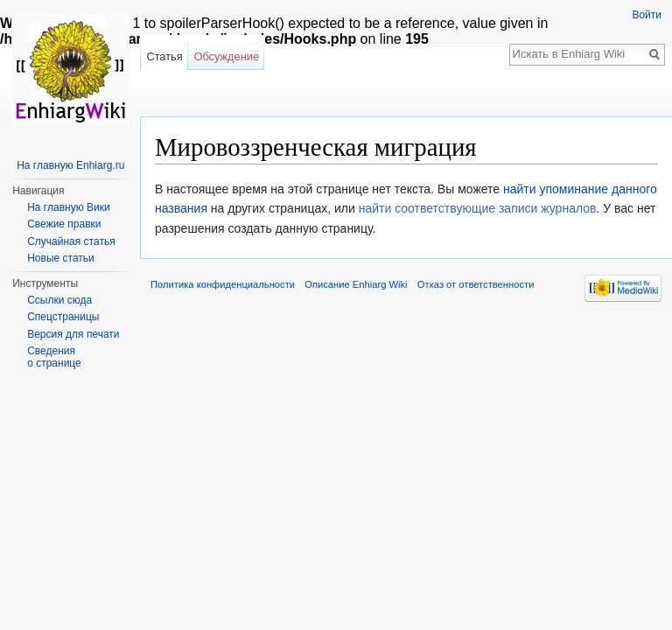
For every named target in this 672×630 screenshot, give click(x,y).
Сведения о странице (54, 357)
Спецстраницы (63, 317)
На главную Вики (68, 207)
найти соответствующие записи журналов (478, 208)
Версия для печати (73, 334)
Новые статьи (61, 258)
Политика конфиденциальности (223, 284)
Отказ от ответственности (476, 284)
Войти (647, 15)
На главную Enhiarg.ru (70, 165)
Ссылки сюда (59, 300)
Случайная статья (71, 241)
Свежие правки (64, 224)
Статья (164, 56)
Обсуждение (226, 56)
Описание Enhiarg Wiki (356, 284)
